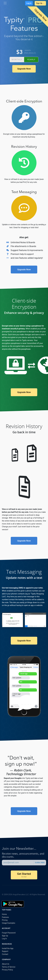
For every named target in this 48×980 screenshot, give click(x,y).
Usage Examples (9, 923)
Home (4, 914)
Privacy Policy (7, 970)
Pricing (5, 920)
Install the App (8, 948)
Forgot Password (9, 933)
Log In (29, 3)
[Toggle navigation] (5, 3)
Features (5, 917)
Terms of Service (9, 967)
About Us (6, 964)
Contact (5, 954)
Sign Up (5, 936)
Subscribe (40, 862)
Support (5, 951)
